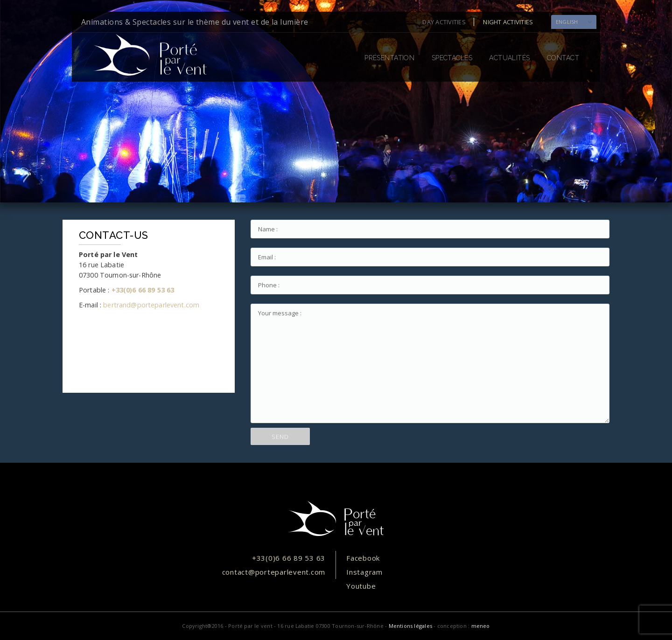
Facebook (363, 558)
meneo (481, 626)
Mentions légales (411, 626)
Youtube (361, 586)
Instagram (364, 572)
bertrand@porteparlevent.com (151, 305)
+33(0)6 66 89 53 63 (143, 290)
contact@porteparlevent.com (274, 572)
